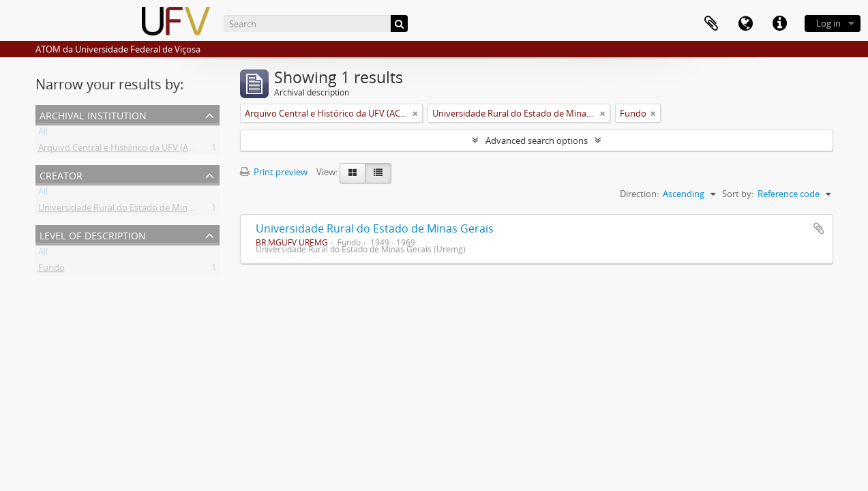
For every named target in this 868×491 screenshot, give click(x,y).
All (43, 134)
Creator (61, 174)
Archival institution (93, 114)
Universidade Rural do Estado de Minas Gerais (375, 228)
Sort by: (738, 194)
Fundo (51, 270)
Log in (828, 23)
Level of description (93, 234)
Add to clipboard (819, 228)
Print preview (274, 172)
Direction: (639, 194)
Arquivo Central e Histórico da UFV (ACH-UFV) (130, 150)
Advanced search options (537, 140)
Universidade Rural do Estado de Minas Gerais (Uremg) (148, 210)
